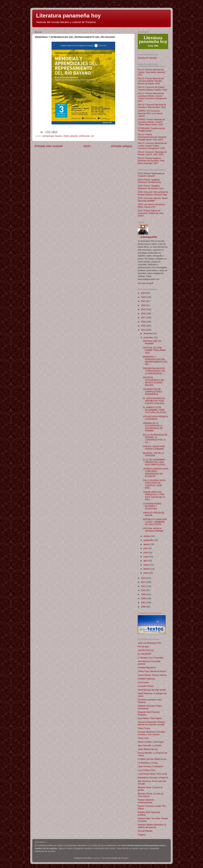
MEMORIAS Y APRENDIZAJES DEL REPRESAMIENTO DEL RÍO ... (155, 360)
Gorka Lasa (143, 738)
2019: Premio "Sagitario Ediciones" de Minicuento (149, 181)
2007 (144, 603)
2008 (144, 598)
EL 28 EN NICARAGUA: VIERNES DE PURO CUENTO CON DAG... (154, 401)
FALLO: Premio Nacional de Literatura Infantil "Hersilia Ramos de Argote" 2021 (151, 81)
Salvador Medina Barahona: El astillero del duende (152, 826)
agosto (147, 544)
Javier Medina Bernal (148, 749)
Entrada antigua (122, 146)
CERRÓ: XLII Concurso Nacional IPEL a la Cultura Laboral (150, 113)
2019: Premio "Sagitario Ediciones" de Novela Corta (151, 187)
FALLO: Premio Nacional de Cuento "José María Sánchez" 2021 (152, 72)
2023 (144, 293)
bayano (59, 136)
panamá (74, 136)
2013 (144, 578)
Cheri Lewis (143, 682)
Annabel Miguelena (147, 668)
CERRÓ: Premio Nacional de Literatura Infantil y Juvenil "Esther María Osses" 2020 (151, 122)
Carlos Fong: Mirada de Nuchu (152, 671)
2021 (144, 301)
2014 (144, 330)
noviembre (149, 337)
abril (146, 561)
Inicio (87, 146)
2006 (144, 607)
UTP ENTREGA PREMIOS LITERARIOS (155, 418)
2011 (144, 586)
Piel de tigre (143, 647)
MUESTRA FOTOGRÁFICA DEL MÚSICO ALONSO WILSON (154, 381)
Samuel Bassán (145, 831)
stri (93, 136)
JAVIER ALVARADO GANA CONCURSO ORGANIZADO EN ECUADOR (155, 472)
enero (146, 573)
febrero (147, 569)
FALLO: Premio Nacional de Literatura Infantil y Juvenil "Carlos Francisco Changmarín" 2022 (152, 97)
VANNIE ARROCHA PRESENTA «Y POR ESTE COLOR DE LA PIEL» (154, 496)
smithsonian (84, 136)
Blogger (125, 858)
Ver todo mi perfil (146, 283)
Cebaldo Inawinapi (146, 679)
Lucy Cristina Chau (147, 770)
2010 (144, 590)
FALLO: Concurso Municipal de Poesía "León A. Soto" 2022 (152, 153)
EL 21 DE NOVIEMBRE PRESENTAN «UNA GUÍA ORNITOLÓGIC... (155, 462)
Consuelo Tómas (146, 686)
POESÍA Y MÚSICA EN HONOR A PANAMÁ (154, 448)
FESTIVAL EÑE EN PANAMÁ (152, 342)
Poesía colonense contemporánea (146, 801)
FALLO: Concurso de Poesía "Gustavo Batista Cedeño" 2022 (152, 88)
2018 (144, 313)
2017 (144, 318)
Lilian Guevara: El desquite (150, 766)
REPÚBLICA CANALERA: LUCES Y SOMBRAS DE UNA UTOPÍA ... (155, 522)
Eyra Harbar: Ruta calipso (150, 718)
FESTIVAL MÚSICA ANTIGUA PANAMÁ (153, 530)
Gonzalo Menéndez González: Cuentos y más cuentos (152, 733)
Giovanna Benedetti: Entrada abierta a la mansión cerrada (151, 723)
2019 (144, 309)
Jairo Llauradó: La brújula (150, 745)
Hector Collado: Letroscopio (151, 742)
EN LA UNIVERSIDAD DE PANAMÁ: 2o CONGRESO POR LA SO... (155, 439)
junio (146, 552)
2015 (144, 326)
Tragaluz (142, 835)
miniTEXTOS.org (146, 650)
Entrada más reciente (49, 146)
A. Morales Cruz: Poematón (151, 658)
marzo (147, 565)
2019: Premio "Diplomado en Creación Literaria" (151, 175)
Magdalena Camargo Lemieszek (153, 778)
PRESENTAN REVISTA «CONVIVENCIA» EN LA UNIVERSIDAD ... (154, 371)
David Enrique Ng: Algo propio (152, 690)
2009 (144, 594)
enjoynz (97, 858)
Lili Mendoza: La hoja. (148, 763)
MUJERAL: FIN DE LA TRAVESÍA (153, 454)
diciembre (148, 333)
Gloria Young (144, 728)
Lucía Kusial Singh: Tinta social (152, 774)
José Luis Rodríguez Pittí (149, 643)
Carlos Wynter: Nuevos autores (152, 675)
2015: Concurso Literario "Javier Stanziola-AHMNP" (153, 199)
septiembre (149, 540)
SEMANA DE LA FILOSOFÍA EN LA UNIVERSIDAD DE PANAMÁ (153, 427)
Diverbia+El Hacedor (147, 58)
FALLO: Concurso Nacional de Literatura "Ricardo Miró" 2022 (152, 106)
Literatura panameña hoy (68, 16)
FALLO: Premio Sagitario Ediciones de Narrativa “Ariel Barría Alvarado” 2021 (151, 161)
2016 (144, 322)
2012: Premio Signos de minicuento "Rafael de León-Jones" (151, 213)
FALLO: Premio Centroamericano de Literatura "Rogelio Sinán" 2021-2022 (152, 137)
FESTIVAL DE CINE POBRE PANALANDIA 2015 (154, 350)
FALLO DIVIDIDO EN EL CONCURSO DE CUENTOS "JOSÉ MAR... (154, 484)
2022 (144, 297)
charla (66, 136)
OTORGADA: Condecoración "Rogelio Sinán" (151, 130)
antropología (48, 136)
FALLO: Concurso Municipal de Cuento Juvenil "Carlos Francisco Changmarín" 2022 (152, 146)
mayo (146, 557)
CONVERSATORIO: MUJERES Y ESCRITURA (152, 506)
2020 (144, 305)
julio (146, 548)
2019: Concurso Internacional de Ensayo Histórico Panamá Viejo (153, 193)
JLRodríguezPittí (149, 237)
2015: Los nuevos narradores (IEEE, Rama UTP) (151, 206)
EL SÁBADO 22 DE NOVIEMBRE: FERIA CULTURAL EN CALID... (155, 410)
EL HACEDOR (145, 654)
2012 (144, 582)
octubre (147, 536)
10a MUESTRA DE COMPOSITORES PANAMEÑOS (152, 392)
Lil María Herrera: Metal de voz (152, 759)
